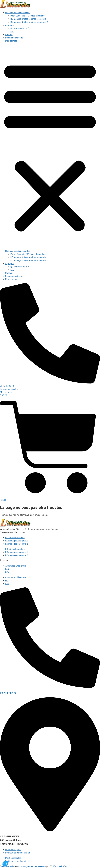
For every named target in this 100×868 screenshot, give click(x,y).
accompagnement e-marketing (32, 866)
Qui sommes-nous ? (20, 28)
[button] (50, 146)
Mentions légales (13, 850)
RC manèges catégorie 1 (17, 541)
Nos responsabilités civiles (18, 13)
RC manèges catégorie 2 (17, 544)
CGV (7, 572)
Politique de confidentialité (18, 853)
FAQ (12, 31)
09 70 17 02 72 (8, 693)
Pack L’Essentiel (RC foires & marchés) (28, 16)
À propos (9, 25)
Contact (9, 35)
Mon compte (11, 41)
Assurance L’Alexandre (16, 566)
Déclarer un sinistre (14, 38)
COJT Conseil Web (58, 866)
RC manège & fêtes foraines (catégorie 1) (29, 19)
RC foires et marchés (15, 538)
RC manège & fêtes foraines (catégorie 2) (29, 22)
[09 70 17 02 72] (50, 687)
